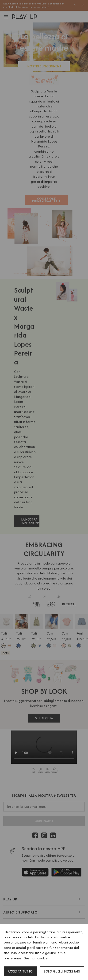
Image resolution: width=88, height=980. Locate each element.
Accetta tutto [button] (20, 971)
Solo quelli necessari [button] (62, 971)
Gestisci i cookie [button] (36, 958)
